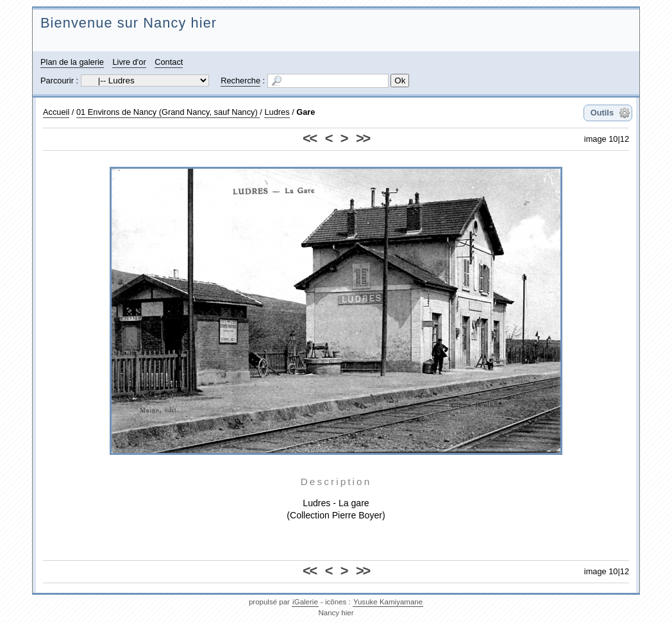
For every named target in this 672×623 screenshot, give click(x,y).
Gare (306, 112)
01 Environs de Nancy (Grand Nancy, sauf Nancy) (168, 112)
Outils (602, 113)
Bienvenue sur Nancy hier (129, 23)
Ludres (277, 112)
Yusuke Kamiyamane (388, 602)
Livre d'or (129, 62)
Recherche (240, 81)
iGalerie (305, 602)
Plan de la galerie (72, 62)
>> (363, 138)
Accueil (56, 112)
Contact (169, 62)
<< (309, 138)
